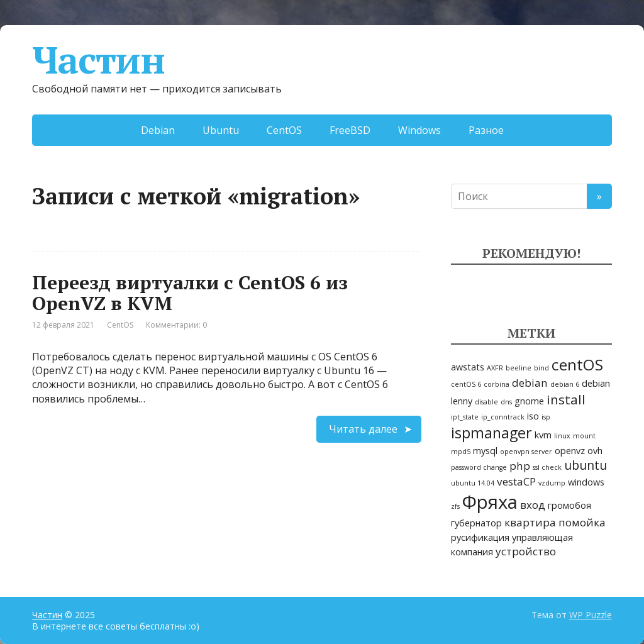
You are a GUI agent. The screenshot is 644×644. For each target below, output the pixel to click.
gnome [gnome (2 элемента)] (529, 401)
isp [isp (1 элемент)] (546, 417)
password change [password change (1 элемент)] (479, 467)
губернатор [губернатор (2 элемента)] (476, 523)
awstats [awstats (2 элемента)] (468, 367)
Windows (419, 130)
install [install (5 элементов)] (566, 399)
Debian (158, 130)
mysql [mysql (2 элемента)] (485, 451)
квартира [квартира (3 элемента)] (530, 522)
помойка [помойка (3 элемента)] (582, 522)
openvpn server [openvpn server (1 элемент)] (526, 452)
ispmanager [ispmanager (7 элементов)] (491, 433)
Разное (486, 130)
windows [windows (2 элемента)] (586, 482)
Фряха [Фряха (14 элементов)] (490, 502)
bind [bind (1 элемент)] (541, 368)
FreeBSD (350, 130)
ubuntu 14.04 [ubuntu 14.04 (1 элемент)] (473, 483)
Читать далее (363, 429)
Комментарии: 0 (176, 325)
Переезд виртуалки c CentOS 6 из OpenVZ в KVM (190, 293)
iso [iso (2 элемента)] (533, 416)
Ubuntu (221, 130)
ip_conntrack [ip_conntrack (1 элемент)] (503, 417)
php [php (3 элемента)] (520, 466)
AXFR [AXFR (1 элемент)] (495, 368)
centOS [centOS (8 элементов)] (577, 364)
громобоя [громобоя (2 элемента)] (569, 505)
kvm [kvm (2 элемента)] (543, 435)
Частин (98, 60)
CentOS (284, 130)
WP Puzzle (591, 615)
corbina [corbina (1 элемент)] (497, 384)
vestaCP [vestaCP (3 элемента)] (516, 481)
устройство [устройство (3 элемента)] (526, 551)
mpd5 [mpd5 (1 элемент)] (461, 452)
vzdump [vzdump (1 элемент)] (552, 483)
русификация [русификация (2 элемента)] (480, 537)
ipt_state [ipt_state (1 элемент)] (465, 417)
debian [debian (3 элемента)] (530, 383)
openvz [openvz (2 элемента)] (570, 451)
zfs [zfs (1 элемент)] (455, 506)
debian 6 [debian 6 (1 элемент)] (565, 384)
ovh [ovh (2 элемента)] (595, 451)
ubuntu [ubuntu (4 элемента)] (586, 465)
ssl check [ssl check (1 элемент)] (547, 467)
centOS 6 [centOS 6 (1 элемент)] (466, 384)
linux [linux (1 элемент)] (562, 436)
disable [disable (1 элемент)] (486, 402)
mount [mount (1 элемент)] (584, 436)
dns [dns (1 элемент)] (506, 402)
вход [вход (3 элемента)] (533, 505)
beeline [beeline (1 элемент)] (519, 368)
